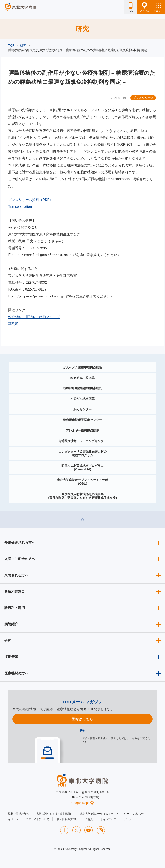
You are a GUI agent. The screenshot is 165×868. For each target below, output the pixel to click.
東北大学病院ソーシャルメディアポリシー (105, 814)
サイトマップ (108, 819)
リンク (127, 819)
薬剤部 (13, 324)
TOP (11, 45)
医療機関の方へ (16, 673)
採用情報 (11, 657)
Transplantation (20, 207)
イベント (13, 819)
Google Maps (82, 803)
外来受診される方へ (20, 542)
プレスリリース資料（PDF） (31, 200)
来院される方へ (16, 575)
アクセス (144, 7)
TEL (131, 7)
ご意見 (89, 819)
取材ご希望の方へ (18, 814)
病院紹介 (11, 624)
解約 (82, 731)
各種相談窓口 (15, 592)
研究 (23, 45)
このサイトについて (38, 819)
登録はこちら (82, 719)
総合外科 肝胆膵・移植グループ (34, 317)
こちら (133, 738)
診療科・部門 (15, 608)
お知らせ (138, 814)
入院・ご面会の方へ (20, 559)
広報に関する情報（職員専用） (54, 814)
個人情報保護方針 (67, 819)
